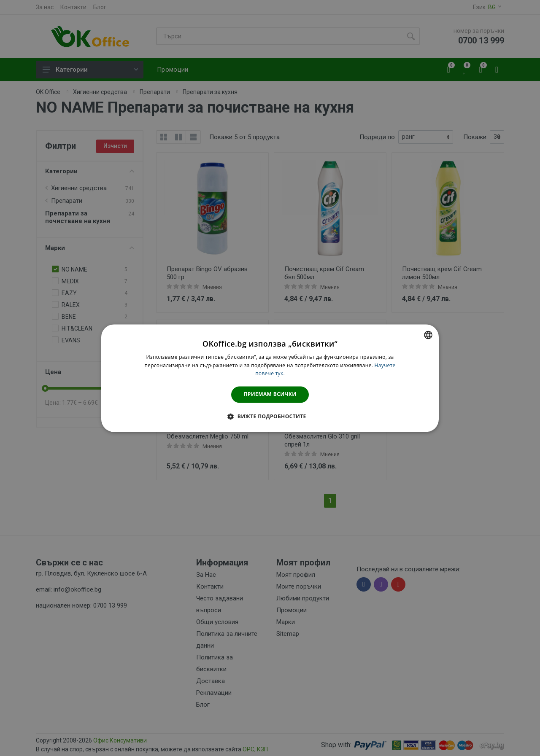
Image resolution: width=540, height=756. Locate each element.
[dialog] (270, 378)
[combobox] (428, 335)
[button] (270, 416)
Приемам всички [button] (270, 394)
